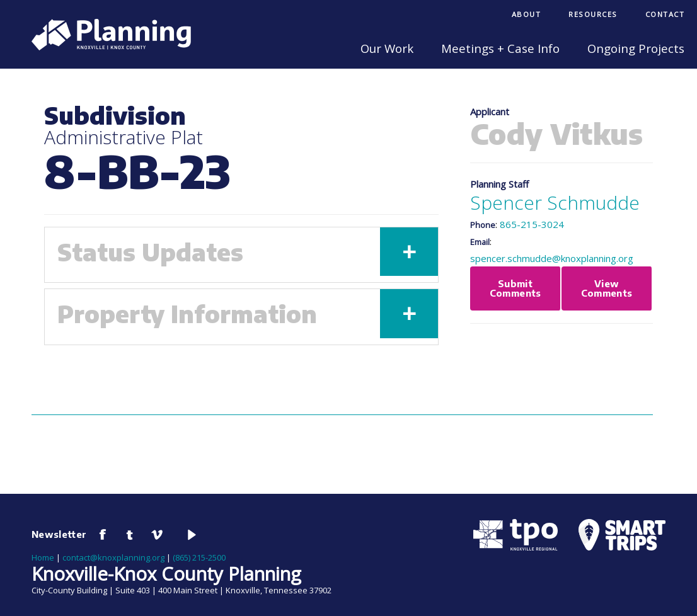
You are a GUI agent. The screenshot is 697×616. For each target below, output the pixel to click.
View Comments (607, 288)
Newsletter (59, 534)
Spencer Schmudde (555, 202)
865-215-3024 (532, 224)
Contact (665, 14)
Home (43, 557)
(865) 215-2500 (199, 557)
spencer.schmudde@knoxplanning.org (552, 258)
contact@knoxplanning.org (113, 557)
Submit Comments (516, 288)
